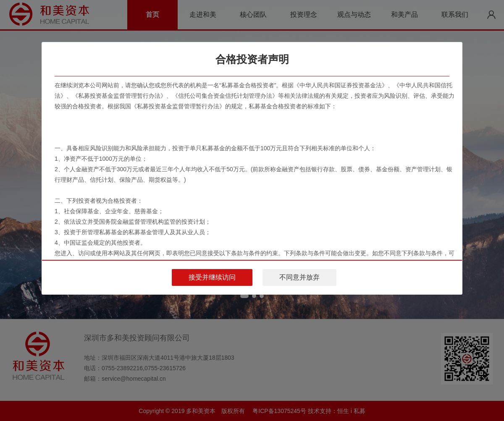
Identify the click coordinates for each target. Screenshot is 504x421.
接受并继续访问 (212, 277)
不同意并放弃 (299, 277)
